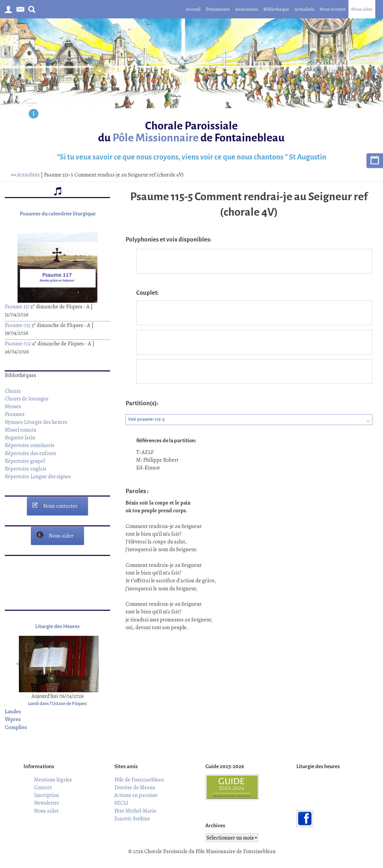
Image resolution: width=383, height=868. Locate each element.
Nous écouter (333, 9)
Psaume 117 (17, 306)
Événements (218, 9)
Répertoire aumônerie (30, 445)
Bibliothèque (276, 9)
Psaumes (15, 414)
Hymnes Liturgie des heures (36, 422)
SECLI (121, 803)
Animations (247, 9)
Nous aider (362, 9)
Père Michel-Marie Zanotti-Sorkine (135, 815)
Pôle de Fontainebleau (139, 780)
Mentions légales (53, 780)
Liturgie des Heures (57, 626)
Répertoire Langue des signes (38, 476)
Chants (13, 391)
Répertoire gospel (25, 461)
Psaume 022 (18, 343)
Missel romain (21, 430)
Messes (13, 406)
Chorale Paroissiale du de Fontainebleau (191, 132)
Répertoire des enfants (30, 453)
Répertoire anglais (26, 469)
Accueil (193, 9)
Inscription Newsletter (47, 799)
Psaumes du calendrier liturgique (58, 214)
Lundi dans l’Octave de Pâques (57, 704)
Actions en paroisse (136, 795)
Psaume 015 (18, 325)
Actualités (304, 9)
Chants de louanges (27, 399)
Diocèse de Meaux (135, 787)
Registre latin (20, 437)
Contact (43, 787)
